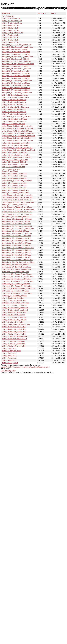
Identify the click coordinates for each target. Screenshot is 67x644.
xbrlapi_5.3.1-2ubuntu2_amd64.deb (15, 145)
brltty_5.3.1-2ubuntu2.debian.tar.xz (15, 95)
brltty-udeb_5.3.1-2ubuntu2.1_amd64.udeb (18, 277)
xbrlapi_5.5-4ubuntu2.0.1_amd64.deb (16, 155)
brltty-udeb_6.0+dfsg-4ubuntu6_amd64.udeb (18, 289)
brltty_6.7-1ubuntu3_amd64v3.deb (15, 336)
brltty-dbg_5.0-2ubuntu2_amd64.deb (15, 303)
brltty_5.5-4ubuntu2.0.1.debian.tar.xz (15, 107)
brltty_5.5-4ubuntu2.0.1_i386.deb (14, 320)
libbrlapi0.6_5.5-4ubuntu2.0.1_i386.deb (16, 69)
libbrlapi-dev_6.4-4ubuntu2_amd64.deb (16, 255)
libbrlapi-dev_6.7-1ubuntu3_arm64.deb (16, 238)
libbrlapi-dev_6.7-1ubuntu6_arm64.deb (16, 257)
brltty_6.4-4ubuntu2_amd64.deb (14, 327)
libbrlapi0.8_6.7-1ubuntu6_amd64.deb (16, 76)
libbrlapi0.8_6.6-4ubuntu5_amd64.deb (16, 83)
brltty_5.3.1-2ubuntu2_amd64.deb (14, 305)
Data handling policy (8, 371)
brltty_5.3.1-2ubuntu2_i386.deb (13, 315)
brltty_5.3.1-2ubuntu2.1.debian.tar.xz (15, 97)
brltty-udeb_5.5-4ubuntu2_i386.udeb (15, 291)
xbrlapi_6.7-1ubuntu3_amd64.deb (14, 205)
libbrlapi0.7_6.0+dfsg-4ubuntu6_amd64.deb (18, 64)
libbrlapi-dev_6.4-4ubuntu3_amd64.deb (16, 253)
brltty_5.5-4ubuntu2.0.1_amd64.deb (15, 310)
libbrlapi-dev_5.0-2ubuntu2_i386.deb (15, 217)
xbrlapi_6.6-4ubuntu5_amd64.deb (14, 178)
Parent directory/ (8, 16)
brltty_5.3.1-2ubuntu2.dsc (11, 18)
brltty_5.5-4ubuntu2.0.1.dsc (12, 23)
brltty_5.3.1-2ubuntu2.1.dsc (12, 21)
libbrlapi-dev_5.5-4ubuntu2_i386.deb (15, 231)
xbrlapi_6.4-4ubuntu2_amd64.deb (14, 174)
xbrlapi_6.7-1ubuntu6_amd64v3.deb (15, 190)
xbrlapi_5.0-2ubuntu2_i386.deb (13, 124)
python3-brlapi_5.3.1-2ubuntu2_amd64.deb (18, 133)
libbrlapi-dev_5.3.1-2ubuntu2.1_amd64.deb (18, 229)
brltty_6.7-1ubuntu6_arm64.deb (14, 341)
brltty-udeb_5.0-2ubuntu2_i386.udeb (15, 272)
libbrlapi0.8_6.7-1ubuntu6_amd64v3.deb (17, 81)
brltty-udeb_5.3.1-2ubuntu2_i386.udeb (16, 284)
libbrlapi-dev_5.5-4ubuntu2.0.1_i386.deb (17, 233)
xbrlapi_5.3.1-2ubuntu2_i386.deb (14, 162)
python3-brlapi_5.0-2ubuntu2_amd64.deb (17, 126)
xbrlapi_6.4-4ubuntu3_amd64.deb (14, 176)
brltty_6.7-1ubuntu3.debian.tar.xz (14, 112)
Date (52, 13)
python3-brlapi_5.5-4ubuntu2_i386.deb (16, 138)
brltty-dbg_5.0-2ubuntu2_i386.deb (14, 296)
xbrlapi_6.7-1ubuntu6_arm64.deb (14, 183)
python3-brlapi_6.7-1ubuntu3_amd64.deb (17, 214)
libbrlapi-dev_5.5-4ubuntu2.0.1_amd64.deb (18, 248)
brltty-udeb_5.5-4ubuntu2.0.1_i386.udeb (17, 293)
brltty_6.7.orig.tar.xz (9, 358)
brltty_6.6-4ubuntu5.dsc (11, 42)
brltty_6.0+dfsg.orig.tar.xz (11, 351)
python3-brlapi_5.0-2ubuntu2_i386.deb (16, 117)
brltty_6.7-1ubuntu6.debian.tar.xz (14, 114)
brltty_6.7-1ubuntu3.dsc (11, 37)
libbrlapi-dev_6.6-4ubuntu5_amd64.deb (16, 236)
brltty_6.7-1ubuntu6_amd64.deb (14, 334)
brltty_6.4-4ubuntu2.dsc (11, 40)
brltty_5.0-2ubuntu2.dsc (11, 28)
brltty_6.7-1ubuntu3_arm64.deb (14, 344)
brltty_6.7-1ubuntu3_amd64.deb (14, 346)
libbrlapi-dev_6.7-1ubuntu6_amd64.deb (16, 250)
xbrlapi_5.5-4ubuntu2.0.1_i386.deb (15, 164)
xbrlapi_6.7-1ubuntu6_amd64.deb (14, 186)
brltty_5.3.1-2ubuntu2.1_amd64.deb (15, 308)
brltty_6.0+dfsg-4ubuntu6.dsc (13, 33)
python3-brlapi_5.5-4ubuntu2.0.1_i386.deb (18, 140)
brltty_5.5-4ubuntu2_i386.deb (13, 322)
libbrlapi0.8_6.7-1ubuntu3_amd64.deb (16, 90)
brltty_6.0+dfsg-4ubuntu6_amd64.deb (16, 324)
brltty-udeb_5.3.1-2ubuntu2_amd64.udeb (17, 274)
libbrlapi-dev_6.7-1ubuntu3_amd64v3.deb (17, 241)
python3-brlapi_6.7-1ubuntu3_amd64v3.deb (18, 209)
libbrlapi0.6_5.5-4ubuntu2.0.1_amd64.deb (17, 57)
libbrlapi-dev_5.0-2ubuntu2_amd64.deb (16, 224)
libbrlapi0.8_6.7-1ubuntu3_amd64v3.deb (17, 93)
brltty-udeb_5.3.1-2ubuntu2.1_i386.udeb (17, 286)
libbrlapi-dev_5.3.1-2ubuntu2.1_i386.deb (17, 219)
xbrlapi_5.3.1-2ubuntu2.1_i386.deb (15, 160)
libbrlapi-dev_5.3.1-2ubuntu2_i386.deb (16, 221)
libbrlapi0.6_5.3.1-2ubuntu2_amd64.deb (17, 45)
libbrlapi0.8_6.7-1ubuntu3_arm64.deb (16, 85)
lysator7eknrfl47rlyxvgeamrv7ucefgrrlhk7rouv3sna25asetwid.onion (25, 367)
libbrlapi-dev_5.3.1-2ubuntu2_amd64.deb (17, 226)
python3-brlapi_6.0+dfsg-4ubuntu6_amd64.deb (11, 170)
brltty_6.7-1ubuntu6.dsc (11, 35)
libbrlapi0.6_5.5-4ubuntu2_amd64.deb (16, 54)
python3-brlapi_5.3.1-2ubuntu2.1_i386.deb (18, 128)
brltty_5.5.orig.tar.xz (9, 353)
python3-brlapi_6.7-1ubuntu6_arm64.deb (17, 181)
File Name (6, 13)
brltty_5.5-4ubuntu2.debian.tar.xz (14, 105)
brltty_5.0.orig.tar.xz (9, 348)
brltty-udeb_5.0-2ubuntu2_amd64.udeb (16, 269)
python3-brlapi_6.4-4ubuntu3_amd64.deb (17, 195)
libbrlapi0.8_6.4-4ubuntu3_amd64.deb (16, 78)
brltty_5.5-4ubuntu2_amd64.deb (14, 312)
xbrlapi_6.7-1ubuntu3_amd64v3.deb (15, 193)
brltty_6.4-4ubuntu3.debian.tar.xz (14, 109)
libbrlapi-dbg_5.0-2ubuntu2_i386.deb (16, 265)
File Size (41, 13)
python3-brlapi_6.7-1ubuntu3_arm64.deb (17, 207)
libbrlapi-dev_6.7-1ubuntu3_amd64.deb (16, 243)
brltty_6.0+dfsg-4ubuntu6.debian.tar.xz (16, 88)
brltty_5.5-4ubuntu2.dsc (11, 30)
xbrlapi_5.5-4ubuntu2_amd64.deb (14, 152)
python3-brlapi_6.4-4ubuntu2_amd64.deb (17, 197)
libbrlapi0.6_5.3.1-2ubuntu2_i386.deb (16, 59)
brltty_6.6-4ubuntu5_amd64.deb (14, 332)
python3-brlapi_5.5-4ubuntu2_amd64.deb (17, 148)
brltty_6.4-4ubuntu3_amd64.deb (14, 329)
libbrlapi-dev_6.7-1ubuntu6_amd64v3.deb (17, 260)
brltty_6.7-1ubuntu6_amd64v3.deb (15, 339)
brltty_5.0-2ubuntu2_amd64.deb (14, 301)
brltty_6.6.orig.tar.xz (9, 356)
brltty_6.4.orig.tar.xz (9, 360)
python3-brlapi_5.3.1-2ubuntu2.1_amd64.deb (19, 136)
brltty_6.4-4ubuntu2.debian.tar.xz (14, 102)
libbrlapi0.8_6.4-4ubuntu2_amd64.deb (16, 73)
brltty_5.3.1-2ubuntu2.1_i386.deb (14, 317)
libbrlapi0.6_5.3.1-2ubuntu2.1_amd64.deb (17, 47)
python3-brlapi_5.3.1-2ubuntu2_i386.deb (17, 131)
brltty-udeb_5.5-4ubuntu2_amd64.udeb (16, 279)
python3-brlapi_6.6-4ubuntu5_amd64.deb (17, 212)
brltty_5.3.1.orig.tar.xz (10, 363)
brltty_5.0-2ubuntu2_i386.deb (13, 298)
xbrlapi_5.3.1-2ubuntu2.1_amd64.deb (16, 143)
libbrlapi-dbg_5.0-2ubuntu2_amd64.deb (16, 267)
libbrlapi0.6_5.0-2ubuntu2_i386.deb (15, 49)
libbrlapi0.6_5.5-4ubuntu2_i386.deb (15, 66)
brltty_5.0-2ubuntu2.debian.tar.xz (14, 100)
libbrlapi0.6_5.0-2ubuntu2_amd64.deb (16, 52)
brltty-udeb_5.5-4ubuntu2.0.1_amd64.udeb (18, 281)
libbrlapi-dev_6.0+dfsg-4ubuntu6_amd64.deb (18, 262)
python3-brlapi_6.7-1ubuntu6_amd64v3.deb (18, 202)
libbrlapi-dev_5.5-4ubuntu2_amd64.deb (16, 245)
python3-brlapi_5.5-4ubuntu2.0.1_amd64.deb (19, 150)
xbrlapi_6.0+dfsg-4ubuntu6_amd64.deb (16, 157)
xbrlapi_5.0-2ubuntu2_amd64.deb (14, 119)
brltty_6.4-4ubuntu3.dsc (11, 25)
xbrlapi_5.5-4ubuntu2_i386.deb (13, 167)
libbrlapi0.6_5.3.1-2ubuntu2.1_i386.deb (16, 61)
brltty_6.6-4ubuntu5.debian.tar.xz (14, 121)
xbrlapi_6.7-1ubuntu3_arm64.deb (14, 188)
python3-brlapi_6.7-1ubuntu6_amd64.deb (17, 200)
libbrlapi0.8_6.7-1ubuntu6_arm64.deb (16, 71)
